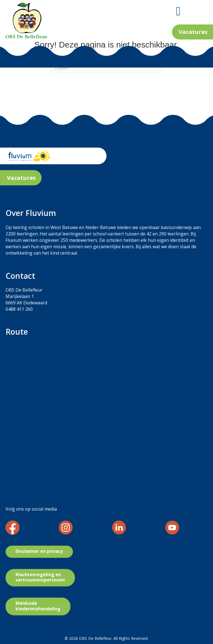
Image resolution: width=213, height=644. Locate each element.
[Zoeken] (106, 68)
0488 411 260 (19, 309)
